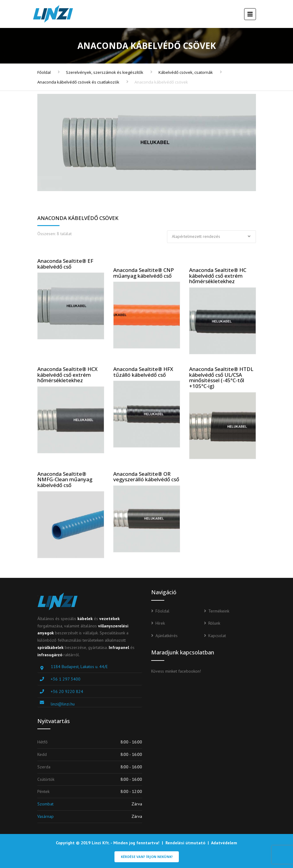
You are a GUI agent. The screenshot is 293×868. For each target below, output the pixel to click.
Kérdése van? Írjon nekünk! (147, 857)
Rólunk (214, 623)
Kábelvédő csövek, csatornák (186, 72)
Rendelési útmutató (185, 843)
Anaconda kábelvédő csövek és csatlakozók (78, 82)
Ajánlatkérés (167, 636)
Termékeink (219, 611)
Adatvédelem (224, 843)
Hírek (160, 623)
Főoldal (44, 72)
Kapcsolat (217, 636)
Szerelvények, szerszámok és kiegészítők (105, 72)
